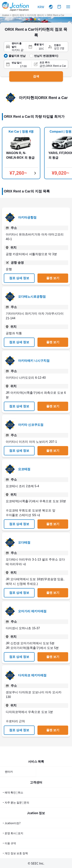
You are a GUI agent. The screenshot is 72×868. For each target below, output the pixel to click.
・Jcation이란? (11, 823)
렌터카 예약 (18, 15)
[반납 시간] (25, 66)
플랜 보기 (53, 278)
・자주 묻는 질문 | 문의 (16, 802)
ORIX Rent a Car (56, 15)
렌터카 (9, 771)
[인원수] (60, 48)
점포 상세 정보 (19, 278)
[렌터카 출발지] (18, 50)
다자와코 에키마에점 (32, 675)
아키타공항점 (27, 217)
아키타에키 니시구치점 (34, 361)
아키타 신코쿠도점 (31, 425)
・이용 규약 (9, 843)
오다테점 (24, 542)
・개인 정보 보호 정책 (15, 853)
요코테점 (24, 469)
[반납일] (13, 66)
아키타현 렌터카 (35, 15)
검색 (36, 76)
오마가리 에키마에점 (32, 611)
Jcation (6, 15)
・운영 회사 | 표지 (13, 833)
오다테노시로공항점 (32, 297)
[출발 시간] (41, 49)
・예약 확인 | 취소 (13, 792)
